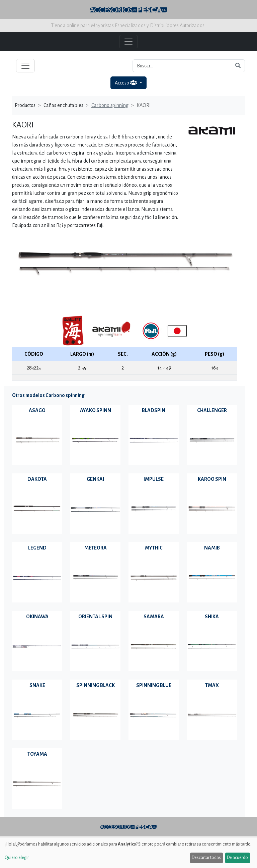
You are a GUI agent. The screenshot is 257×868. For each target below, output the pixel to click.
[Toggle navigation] (25, 66)
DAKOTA (37, 479)
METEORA (96, 548)
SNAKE (37, 685)
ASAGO (37, 410)
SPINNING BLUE (154, 685)
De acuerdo (237, 858)
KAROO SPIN (212, 479)
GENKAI (95, 479)
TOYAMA (37, 754)
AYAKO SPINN (96, 410)
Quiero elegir (17, 858)
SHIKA (212, 617)
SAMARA (154, 617)
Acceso (126, 83)
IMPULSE (154, 479)
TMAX (212, 685)
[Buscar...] (182, 66)
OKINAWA (37, 617)
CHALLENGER (212, 410)
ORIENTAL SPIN (95, 617)
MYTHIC (154, 548)
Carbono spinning (110, 105)
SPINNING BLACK (96, 685)
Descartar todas (206, 858)
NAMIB (212, 548)
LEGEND (37, 548)
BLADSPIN (154, 410)
